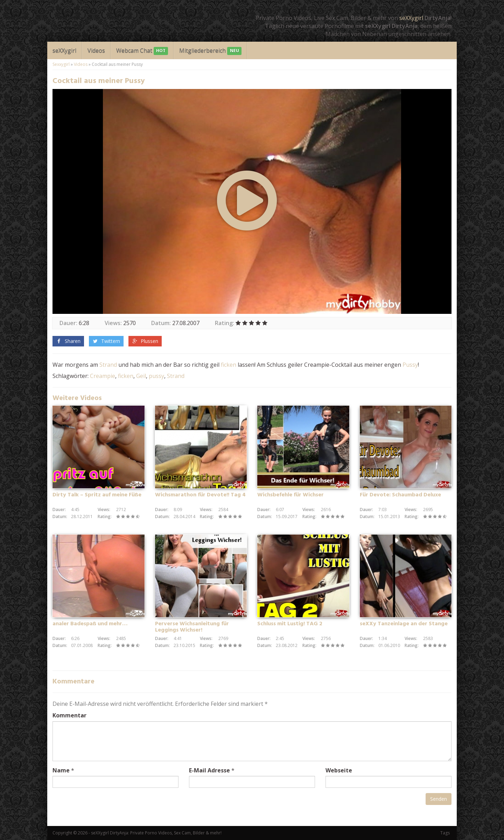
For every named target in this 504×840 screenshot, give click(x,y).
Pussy (410, 365)
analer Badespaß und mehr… (90, 624)
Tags (445, 833)
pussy (156, 376)
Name (61, 770)
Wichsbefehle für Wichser (290, 495)
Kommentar (69, 715)
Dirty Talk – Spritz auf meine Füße (97, 495)
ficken (229, 365)
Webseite (339, 770)
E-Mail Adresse (209, 770)
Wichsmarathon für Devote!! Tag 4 (200, 495)
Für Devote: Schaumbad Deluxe (400, 495)
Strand (108, 365)
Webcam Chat (142, 51)
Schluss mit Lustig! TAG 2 (290, 624)
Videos (96, 50)
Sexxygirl (61, 64)
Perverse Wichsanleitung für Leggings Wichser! (192, 627)
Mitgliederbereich (210, 51)
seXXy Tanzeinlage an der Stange (404, 624)
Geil (141, 376)
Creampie (103, 376)
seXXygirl (411, 18)
